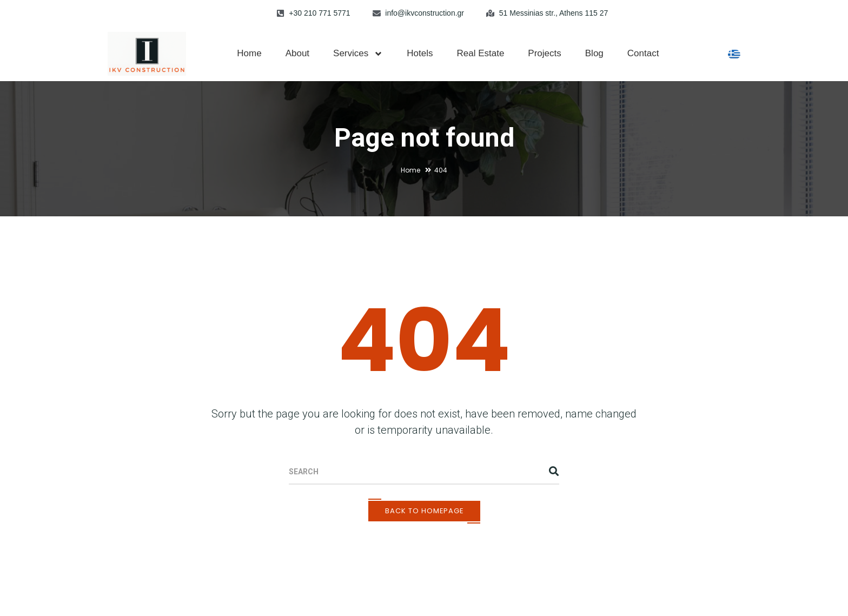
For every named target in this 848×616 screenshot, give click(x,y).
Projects (544, 53)
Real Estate (480, 53)
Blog (594, 53)
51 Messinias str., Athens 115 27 (554, 13)
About (297, 53)
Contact (643, 53)
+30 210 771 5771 (319, 13)
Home (249, 53)
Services (358, 54)
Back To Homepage (424, 511)
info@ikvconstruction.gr (425, 13)
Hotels (420, 53)
